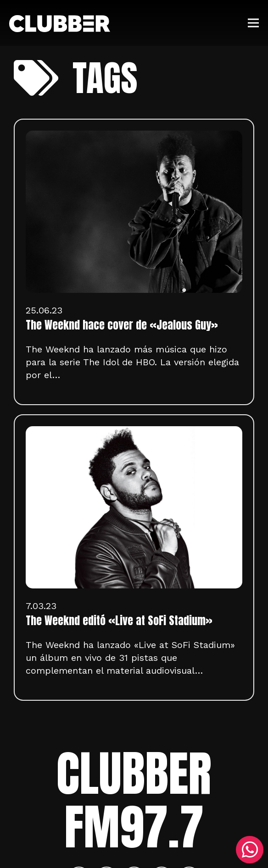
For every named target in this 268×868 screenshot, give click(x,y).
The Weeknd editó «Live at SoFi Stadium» (119, 621)
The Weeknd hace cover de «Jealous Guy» (122, 325)
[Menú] (253, 23)
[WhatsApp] (250, 850)
